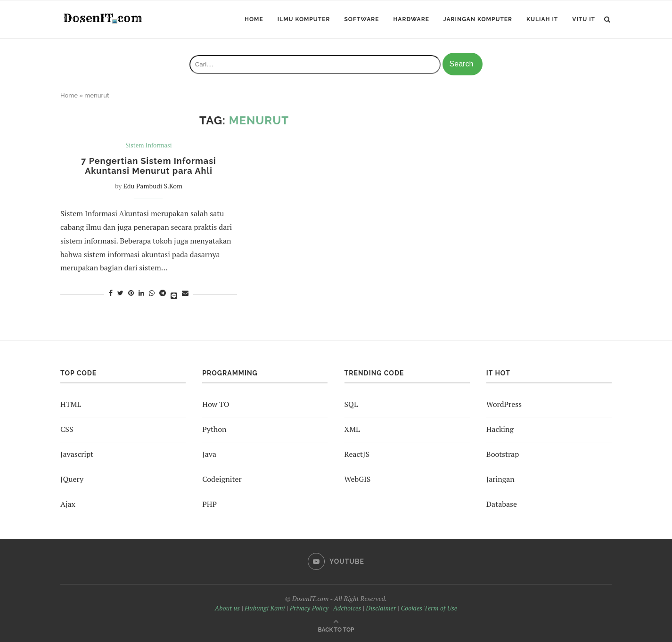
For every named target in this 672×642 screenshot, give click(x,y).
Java (209, 454)
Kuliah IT (542, 19)
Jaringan (500, 479)
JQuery (72, 479)
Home (254, 19)
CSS (67, 429)
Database (502, 504)
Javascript (77, 454)
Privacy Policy (309, 608)
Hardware (411, 19)
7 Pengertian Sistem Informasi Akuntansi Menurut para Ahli (148, 166)
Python (214, 429)
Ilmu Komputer (304, 19)
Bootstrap (503, 454)
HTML (71, 404)
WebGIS (358, 479)
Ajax (68, 504)
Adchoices (347, 608)
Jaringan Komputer (478, 19)
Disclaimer (381, 608)
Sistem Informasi (148, 146)
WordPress (504, 404)
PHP (209, 504)
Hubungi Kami (265, 608)
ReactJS (357, 454)
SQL (351, 404)
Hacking (500, 429)
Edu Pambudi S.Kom (153, 186)
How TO (216, 404)
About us (227, 608)
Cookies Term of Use (429, 608)
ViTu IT (584, 19)
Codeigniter (222, 479)
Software (361, 19)
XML (352, 429)
